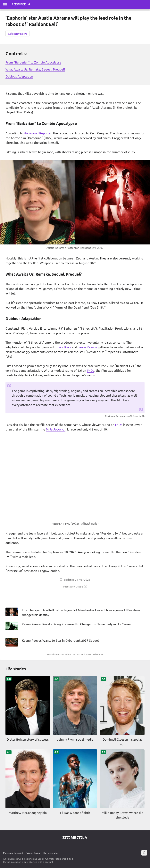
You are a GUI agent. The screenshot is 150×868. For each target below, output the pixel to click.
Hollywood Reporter (38, 133)
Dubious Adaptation (19, 76)
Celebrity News (17, 34)
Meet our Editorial (13, 853)
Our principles (51, 853)
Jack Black (64, 347)
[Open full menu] (5, 5)
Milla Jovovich (56, 429)
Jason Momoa (87, 347)
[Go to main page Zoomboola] (21, 5)
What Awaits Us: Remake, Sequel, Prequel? (35, 69)
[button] (75, 587)
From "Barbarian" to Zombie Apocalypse (33, 62)
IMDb (91, 370)
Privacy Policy (33, 853)
